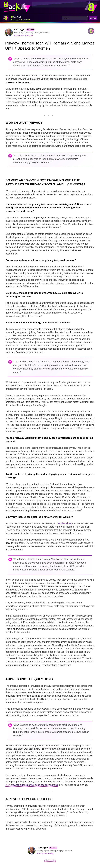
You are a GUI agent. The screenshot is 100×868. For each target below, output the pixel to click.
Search (93, 18)
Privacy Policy (50, 860)
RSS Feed (30, 30)
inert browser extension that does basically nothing (32, 785)
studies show (65, 523)
